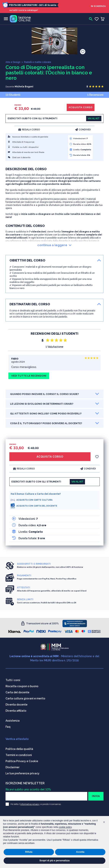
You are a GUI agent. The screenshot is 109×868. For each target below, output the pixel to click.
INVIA (96, 796)
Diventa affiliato (16, 711)
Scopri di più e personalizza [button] (54, 861)
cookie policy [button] (65, 827)
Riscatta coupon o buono (22, 686)
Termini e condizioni (19, 755)
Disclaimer (12, 767)
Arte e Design (13, 62)
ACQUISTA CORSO (81, 107)
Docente (10, 87)
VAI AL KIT (94, 118)
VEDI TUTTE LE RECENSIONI (29, 376)
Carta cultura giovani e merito (25, 698)
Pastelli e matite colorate (38, 62)
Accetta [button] (80, 852)
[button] (104, 822)
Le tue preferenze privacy (22, 773)
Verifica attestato (17, 739)
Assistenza (13, 721)
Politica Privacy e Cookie (22, 761)
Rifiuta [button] (29, 852)
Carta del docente (17, 692)
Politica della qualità (19, 749)
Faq (8, 727)
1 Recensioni (95, 95)
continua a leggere (54, 245)
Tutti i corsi (13, 680)
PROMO (18, 105)
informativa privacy (30, 804)
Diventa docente (16, 705)
